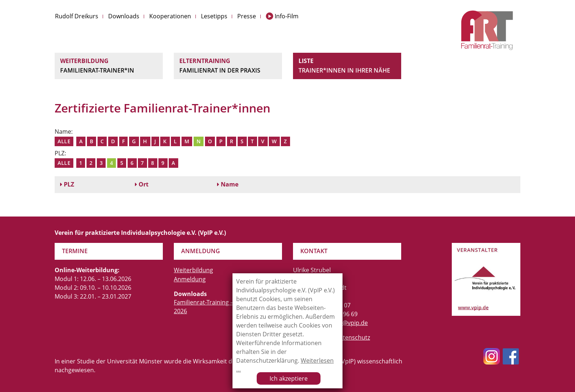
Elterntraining (228, 66)
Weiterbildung (109, 66)
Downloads (124, 16)
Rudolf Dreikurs (77, 16)
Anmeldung (190, 279)
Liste (347, 66)
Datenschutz (353, 337)
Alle (64, 141)
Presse (247, 16)
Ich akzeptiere (289, 378)
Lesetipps (214, 16)
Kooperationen (170, 16)
